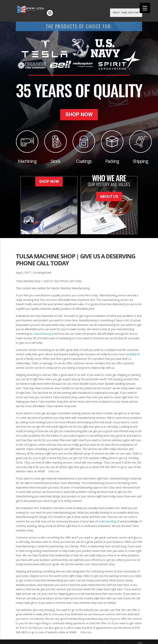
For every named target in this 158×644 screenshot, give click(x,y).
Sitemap (129, 639)
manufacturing (42, 328)
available (131, 349)
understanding (107, 516)
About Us (109, 188)
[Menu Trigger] (145, 8)
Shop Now (79, 112)
